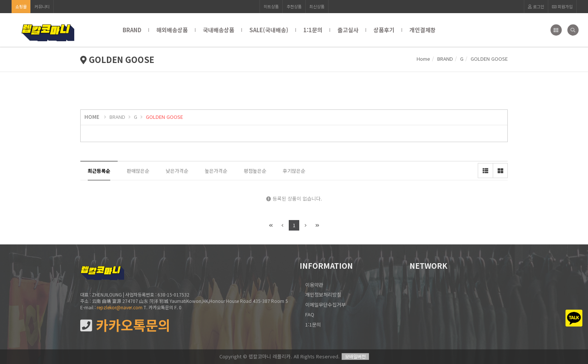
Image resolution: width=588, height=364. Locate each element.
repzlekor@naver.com (120, 307)
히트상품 (271, 6)
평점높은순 (255, 171)
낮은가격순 (177, 171)
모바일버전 (355, 356)
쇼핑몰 (21, 6)
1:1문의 (313, 30)
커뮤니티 (42, 6)
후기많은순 (294, 171)
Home (423, 59)
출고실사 (348, 30)
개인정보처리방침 (323, 294)
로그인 (536, 6)
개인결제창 (423, 30)
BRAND (132, 30)
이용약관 (314, 285)
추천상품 (294, 6)
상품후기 (384, 30)
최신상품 (317, 6)
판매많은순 (138, 171)
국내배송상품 (219, 30)
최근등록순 (99, 171)
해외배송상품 (172, 30)
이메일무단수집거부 (325, 305)
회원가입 (562, 6)
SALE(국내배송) (269, 30)
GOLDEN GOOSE (164, 117)
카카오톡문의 (125, 325)
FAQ (310, 314)
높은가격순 (216, 171)
